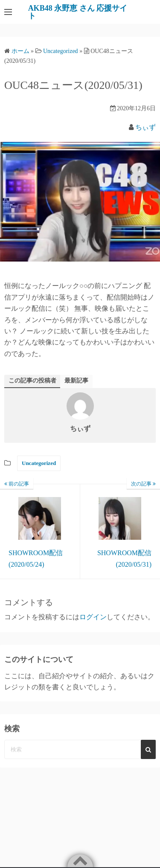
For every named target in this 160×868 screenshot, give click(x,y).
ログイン (93, 617)
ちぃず (145, 127)
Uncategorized (39, 463)
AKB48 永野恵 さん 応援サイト (78, 12)
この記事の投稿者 (32, 381)
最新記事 (76, 381)
